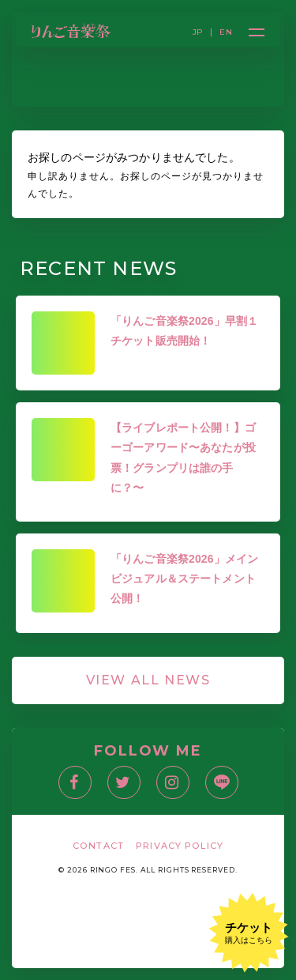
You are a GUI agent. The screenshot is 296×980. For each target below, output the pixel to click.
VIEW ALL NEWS (148, 680)
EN (226, 32)
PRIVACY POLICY (180, 846)
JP (198, 32)
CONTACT (98, 846)
